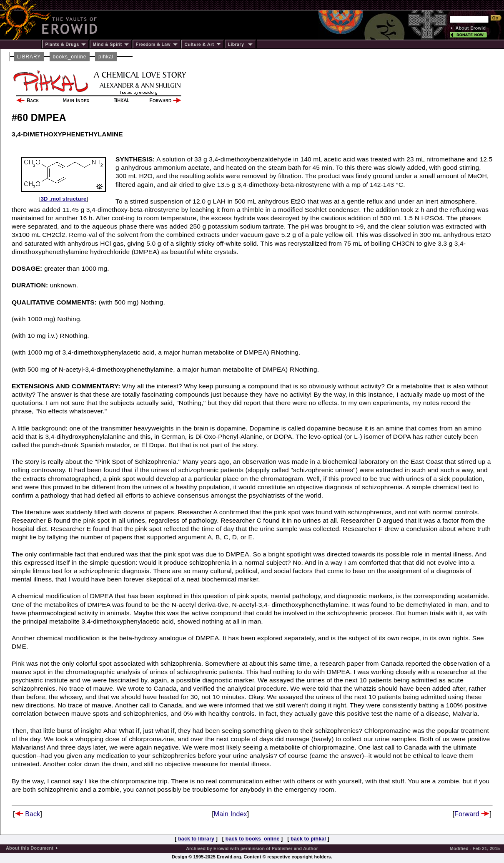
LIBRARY (29, 57)
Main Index (231, 814)
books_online (70, 57)
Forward (472, 814)
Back (28, 814)
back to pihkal (308, 839)
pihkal (106, 57)
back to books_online (253, 839)
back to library (196, 839)
